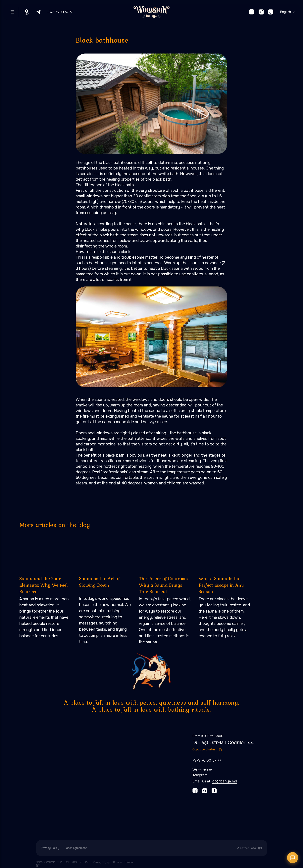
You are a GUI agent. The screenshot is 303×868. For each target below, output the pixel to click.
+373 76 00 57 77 (60, 12)
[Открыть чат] (293, 858)
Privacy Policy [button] (50, 848)
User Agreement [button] (76, 848)
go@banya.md (225, 781)
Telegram (200, 775)
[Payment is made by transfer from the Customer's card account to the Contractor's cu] (250, 848)
